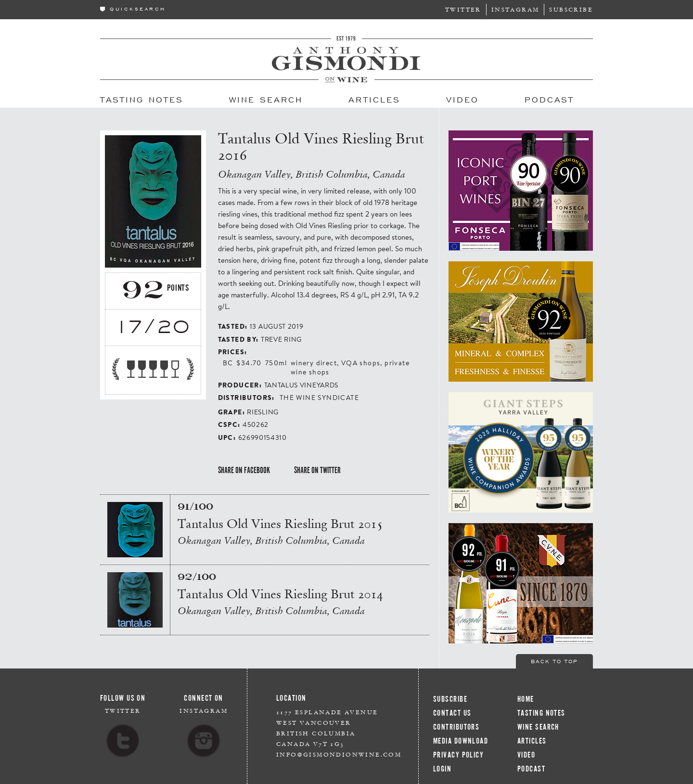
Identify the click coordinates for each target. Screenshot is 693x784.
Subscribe (571, 9)
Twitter (463, 9)
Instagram (515, 9)
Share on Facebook (244, 470)
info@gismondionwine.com (339, 754)
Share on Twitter (317, 470)
